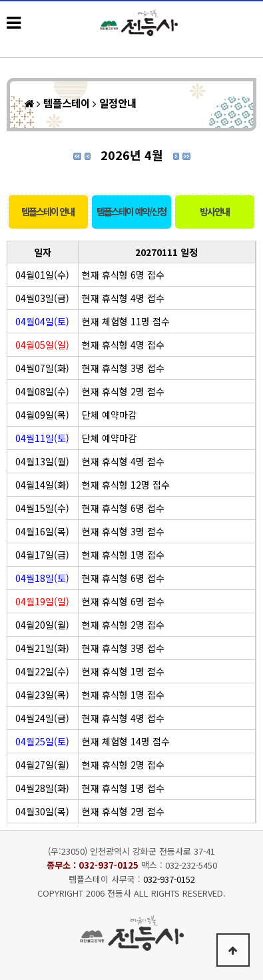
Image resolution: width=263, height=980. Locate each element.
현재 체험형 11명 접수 (126, 321)
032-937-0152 (169, 879)
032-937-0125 (109, 865)
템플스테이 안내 (48, 211)
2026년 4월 (132, 155)
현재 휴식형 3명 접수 (123, 368)
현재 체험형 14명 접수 (126, 741)
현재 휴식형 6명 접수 (123, 275)
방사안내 (214, 211)
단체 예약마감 (109, 415)
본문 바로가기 (0, 0)
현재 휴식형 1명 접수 (123, 555)
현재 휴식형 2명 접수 (123, 391)
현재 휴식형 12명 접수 (126, 485)
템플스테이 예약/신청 (131, 211)
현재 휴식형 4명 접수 (123, 298)
